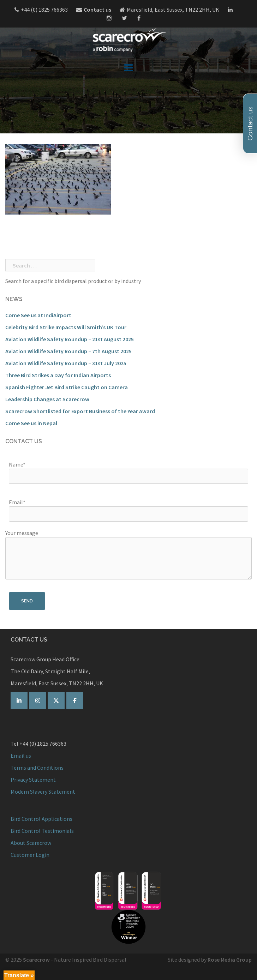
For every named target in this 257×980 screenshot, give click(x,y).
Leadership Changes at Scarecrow (47, 399)
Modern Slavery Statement (43, 792)
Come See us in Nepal (31, 423)
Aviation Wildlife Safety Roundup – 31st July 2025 (66, 363)
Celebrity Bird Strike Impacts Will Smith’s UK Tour (66, 327)
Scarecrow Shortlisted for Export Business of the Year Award (80, 411)
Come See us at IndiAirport (38, 315)
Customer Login (30, 855)
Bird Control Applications (42, 819)
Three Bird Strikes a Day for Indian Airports (58, 375)
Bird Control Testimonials (42, 831)
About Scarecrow (31, 843)
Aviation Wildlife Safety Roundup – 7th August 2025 (68, 351)
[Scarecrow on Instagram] (38, 701)
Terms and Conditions (37, 768)
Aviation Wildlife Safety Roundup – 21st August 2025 (70, 339)
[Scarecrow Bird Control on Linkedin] (19, 701)
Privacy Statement (33, 780)
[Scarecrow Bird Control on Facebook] (75, 701)
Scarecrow (36, 960)
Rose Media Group (230, 960)
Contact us (97, 10)
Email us (21, 756)
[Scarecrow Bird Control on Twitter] (56, 701)
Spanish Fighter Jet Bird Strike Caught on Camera (67, 387)
